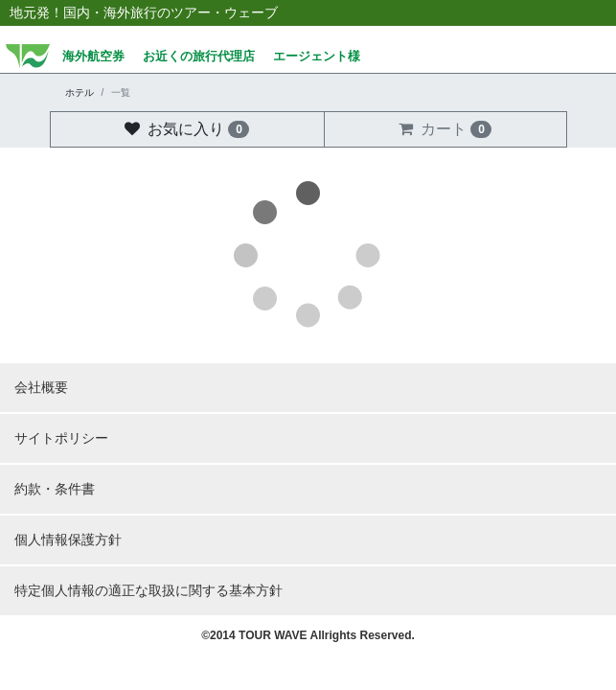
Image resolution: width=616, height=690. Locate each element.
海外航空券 (93, 57)
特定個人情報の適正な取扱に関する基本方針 (148, 590)
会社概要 (41, 387)
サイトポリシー (61, 438)
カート (445, 129)
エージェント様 (317, 57)
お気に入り (187, 129)
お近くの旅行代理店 (199, 57)
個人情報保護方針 (68, 540)
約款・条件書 (55, 489)
